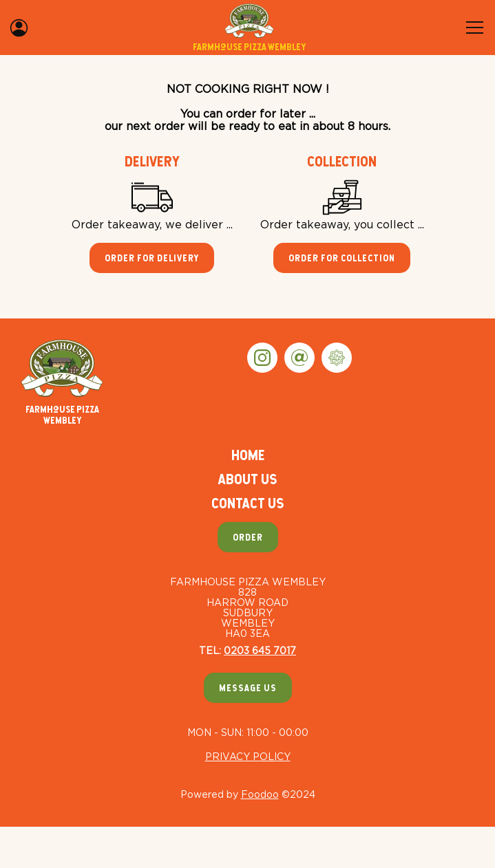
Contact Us (247, 503)
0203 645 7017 (260, 650)
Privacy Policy (248, 756)
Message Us (248, 688)
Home (248, 455)
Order (248, 537)
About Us (247, 479)
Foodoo (260, 794)
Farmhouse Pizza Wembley (62, 382)
